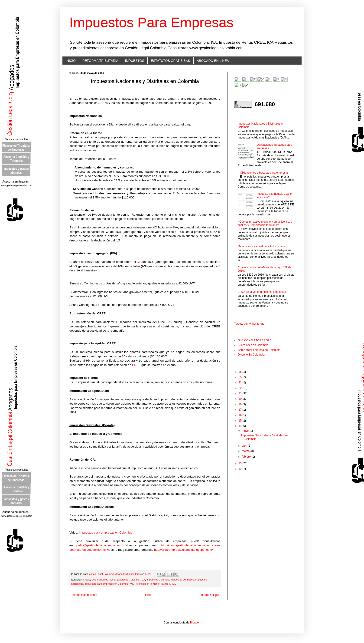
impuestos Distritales (182, 580)
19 (241, 404)
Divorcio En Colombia (251, 355)
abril (245, 446)
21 (241, 393)
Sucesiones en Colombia (253, 345)
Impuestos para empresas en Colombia (106, 533)
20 (241, 399)
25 (241, 377)
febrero (247, 457)
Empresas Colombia (128, 580)
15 (241, 421)
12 (241, 469)
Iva (131, 584)
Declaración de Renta (104, 580)
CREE (136, 365)
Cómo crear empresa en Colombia (259, 350)
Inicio (148, 595)
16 (241, 415)
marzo (246, 451)
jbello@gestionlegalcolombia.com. (99, 545)
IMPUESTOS (135, 61)
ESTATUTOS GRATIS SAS (171, 61)
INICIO (71, 61)
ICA (143, 580)
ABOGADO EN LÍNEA (213, 61)
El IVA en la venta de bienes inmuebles (262, 292)
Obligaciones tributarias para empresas (264, 173)
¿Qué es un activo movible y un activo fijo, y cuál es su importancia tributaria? (265, 223)
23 (241, 383)
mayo (246, 431)
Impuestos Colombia (158, 580)
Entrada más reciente (84, 595)
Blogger (195, 623)
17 (241, 410)
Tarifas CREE (168, 584)
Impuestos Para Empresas (151, 22)
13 (241, 463)
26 (241, 372)
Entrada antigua (209, 595)
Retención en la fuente (147, 584)
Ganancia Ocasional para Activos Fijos (262, 246)
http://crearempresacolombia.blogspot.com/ (184, 550)
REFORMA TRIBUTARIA (100, 61)
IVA (139, 262)
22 (241, 388)
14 (241, 426)
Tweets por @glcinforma (249, 324)
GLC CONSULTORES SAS (255, 340)
